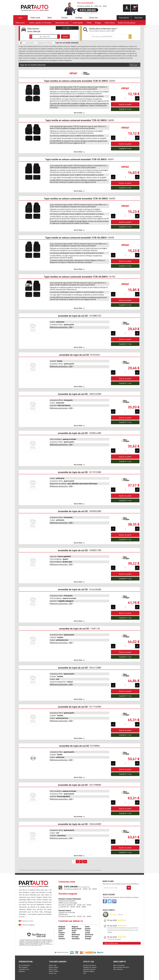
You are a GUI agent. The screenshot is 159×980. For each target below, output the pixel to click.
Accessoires (30, 43)
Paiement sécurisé (89, 969)
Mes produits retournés (121, 967)
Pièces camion (54, 967)
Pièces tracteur (54, 971)
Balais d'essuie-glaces (127, 23)
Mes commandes (119, 965)
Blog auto (22, 971)
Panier (135, 8)
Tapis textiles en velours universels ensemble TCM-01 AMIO (76, 81)
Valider (65, 37)
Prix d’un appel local (91, 13)
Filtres (89, 23)
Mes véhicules (118, 969)
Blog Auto (139, 18)
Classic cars (93, 18)
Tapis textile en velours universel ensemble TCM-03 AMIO (76, 159)
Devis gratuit (124, 18)
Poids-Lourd (35, 18)
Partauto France (26, 921)
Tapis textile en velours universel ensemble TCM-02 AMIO (76, 120)
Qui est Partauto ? (25, 965)
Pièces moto (53, 969)
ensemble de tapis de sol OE (73, 316)
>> (85, 861)
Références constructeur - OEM (62, 327)
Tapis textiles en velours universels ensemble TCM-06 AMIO (76, 277)
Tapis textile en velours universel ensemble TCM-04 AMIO (76, 238)
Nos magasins (23, 967)
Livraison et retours (90, 965)
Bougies (98, 23)
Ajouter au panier (125, 104)
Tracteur (64, 18)
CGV (85, 973)
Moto (50, 18)
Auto (21, 18)
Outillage (79, 18)
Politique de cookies (90, 967)
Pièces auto (53, 965)
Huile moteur (110, 23)
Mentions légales (89, 971)
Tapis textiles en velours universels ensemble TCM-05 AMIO (76, 198)
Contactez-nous (24, 969)
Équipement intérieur (45, 43)
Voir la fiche (80, 113)
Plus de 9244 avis (111, 943)
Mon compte (120, 962)
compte (127, 9)
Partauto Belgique (27, 925)
